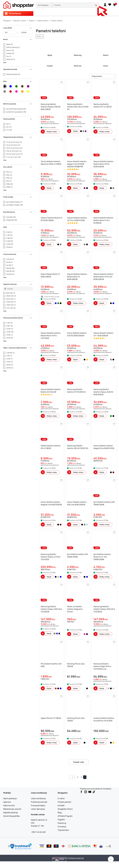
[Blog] (60, 812)
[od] (10, 32)
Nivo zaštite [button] (17, 167)
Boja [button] (17, 81)
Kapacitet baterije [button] (17, 284)
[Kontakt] (61, 805)
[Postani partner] (64, 802)
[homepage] (19, 4)
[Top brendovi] (63, 830)
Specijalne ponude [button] (17, 69)
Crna (40, 36)
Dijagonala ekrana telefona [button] (17, 137)
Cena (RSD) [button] (17, 28)
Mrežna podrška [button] (17, 119)
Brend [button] (17, 39)
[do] (26, 32)
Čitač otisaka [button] (17, 197)
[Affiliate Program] (65, 816)
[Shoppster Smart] (65, 809)
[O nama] (61, 798)
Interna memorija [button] (17, 254)
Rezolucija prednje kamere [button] (17, 318)
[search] (76, 5)
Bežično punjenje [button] (17, 104)
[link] (105, 5)
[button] (44, 5)
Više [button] (5, 62)
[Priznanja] (62, 827)
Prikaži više (79, 762)
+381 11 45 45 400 (38, 832)
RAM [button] (17, 227)
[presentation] (59, 8)
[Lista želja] (110, 5)
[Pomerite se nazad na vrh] (111, 859)
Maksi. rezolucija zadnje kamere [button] (17, 348)
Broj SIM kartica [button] (17, 212)
